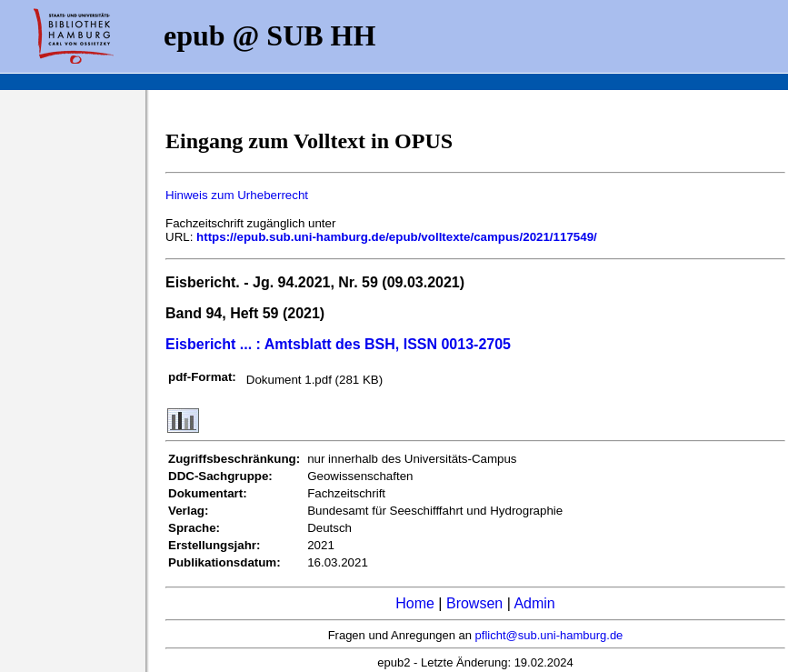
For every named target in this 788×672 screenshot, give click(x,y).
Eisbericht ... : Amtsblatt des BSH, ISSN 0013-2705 (338, 344)
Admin (534, 603)
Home (415, 603)
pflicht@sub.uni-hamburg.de (549, 635)
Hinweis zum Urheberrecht (237, 195)
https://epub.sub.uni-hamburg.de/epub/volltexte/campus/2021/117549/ (397, 237)
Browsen (474, 603)
